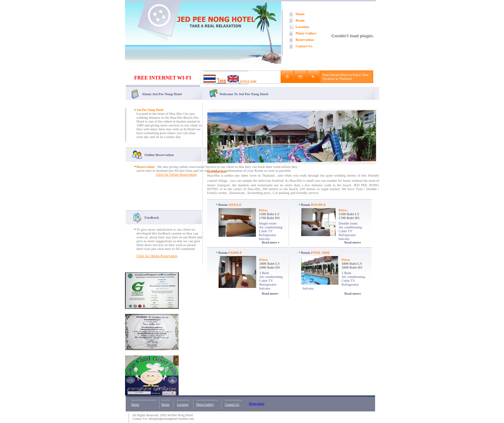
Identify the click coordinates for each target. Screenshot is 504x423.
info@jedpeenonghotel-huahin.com (171, 419)
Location (302, 27)
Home (300, 14)
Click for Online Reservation (176, 174)
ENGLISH (248, 81)
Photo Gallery (306, 33)
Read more (271, 242)
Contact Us (304, 46)
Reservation (305, 40)
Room (300, 20)
